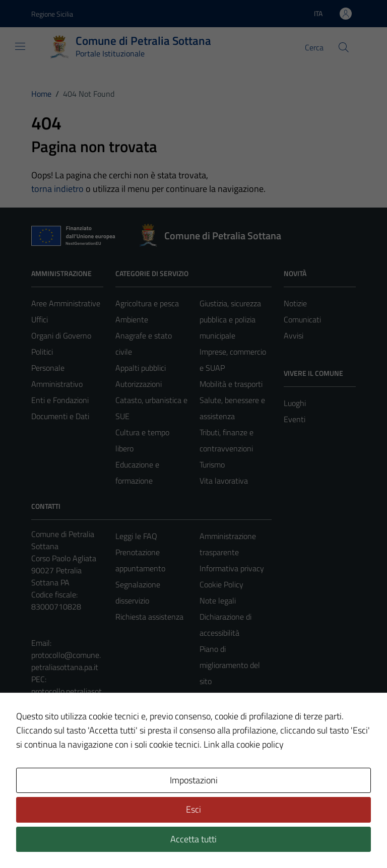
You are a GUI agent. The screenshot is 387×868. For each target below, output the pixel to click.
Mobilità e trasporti (231, 384)
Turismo (212, 464)
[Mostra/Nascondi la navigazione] (20, 46)
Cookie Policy (221, 584)
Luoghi (295, 403)
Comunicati (302, 319)
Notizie (295, 303)
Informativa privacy (232, 568)
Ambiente (132, 319)
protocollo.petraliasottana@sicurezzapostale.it (67, 703)
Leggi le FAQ (136, 536)
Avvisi (294, 336)
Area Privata (52, 788)
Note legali (218, 600)
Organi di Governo (61, 336)
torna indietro (57, 189)
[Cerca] (344, 47)
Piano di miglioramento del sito (230, 665)
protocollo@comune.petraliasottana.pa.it (66, 661)
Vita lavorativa (224, 481)
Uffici (40, 319)
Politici (42, 352)
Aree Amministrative (66, 303)
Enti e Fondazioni (60, 400)
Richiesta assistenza (149, 617)
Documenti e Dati (60, 416)
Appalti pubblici (141, 368)
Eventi (295, 419)
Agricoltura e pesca (147, 303)
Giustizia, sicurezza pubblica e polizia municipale (230, 319)
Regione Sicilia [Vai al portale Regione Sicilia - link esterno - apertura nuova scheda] (52, 14)
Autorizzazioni (139, 384)
